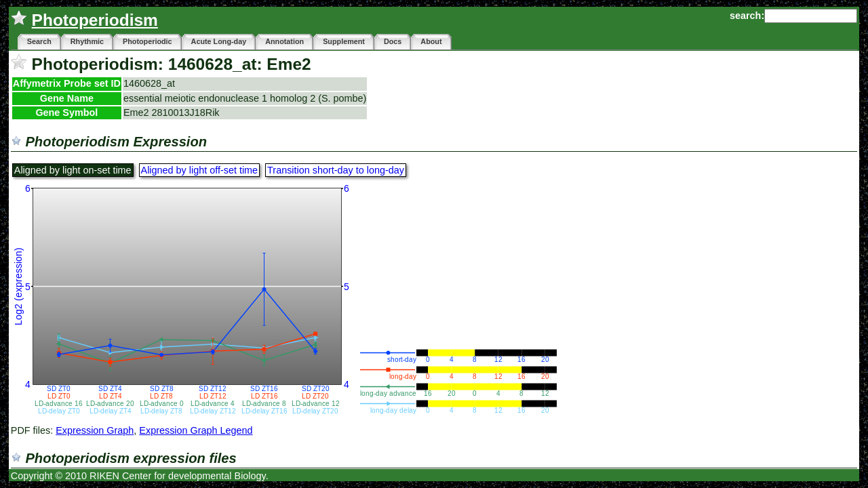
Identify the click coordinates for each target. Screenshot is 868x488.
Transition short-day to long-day (336, 170)
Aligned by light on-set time (73, 170)
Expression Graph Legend (196, 430)
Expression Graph (95, 430)
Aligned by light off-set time (200, 170)
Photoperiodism (95, 20)
